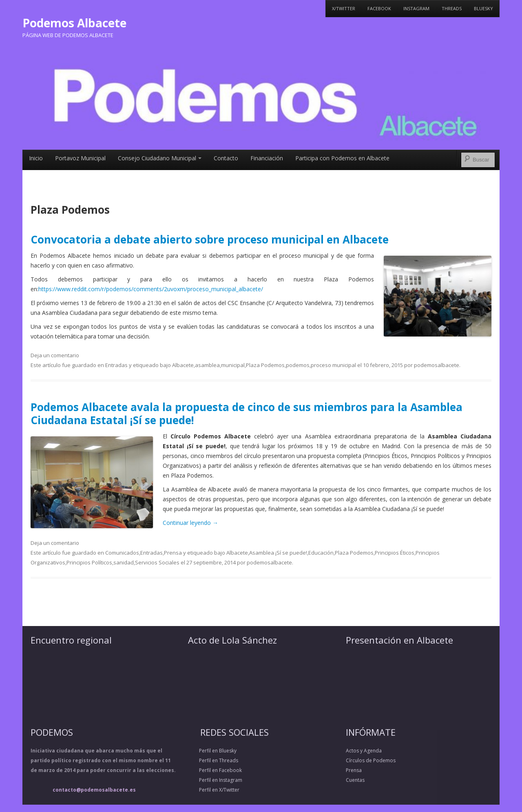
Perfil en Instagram (215, 780)
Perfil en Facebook (215, 770)
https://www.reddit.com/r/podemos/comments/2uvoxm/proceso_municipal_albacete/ (151, 289)
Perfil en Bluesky (212, 751)
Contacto (226, 158)
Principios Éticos (395, 553)
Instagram (416, 8)
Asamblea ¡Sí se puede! (278, 553)
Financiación (267, 158)
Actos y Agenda (364, 751)
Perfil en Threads (213, 760)
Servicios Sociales (157, 562)
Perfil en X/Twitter (214, 790)
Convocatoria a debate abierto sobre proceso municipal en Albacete (210, 239)
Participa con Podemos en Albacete (342, 158)
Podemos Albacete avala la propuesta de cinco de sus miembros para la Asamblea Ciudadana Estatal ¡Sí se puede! (247, 413)
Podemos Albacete (74, 23)
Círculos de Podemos (371, 760)
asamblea (207, 365)
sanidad (124, 562)
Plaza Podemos (265, 365)
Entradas (116, 365)
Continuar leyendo (190, 523)
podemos (298, 365)
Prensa (173, 553)
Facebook (379, 8)
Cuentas (355, 780)
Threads (452, 8)
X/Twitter (344, 8)
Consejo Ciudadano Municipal (160, 158)
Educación (321, 553)
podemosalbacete (437, 365)
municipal (233, 365)
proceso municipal (333, 365)
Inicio (36, 158)
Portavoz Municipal (80, 158)
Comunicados (122, 553)
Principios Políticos (89, 562)
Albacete (183, 365)
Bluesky (483, 8)
